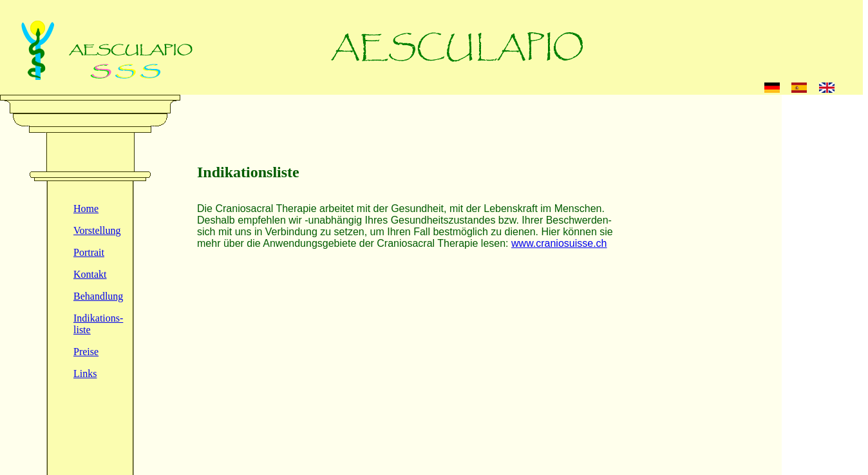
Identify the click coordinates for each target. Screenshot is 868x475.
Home (86, 208)
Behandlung (98, 296)
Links (85, 373)
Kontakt (90, 274)
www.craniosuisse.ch (559, 243)
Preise (86, 352)
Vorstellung (97, 230)
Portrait (89, 252)
